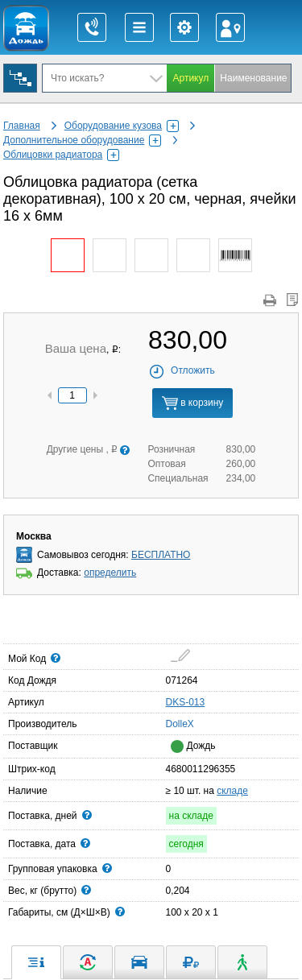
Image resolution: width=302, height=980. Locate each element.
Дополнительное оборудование (82, 140)
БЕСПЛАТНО (161, 555)
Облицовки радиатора (61, 155)
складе (232, 791)
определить (110, 573)
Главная (22, 126)
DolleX (171, 723)
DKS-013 (186, 702)
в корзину (192, 403)
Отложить (182, 370)
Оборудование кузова (122, 126)
